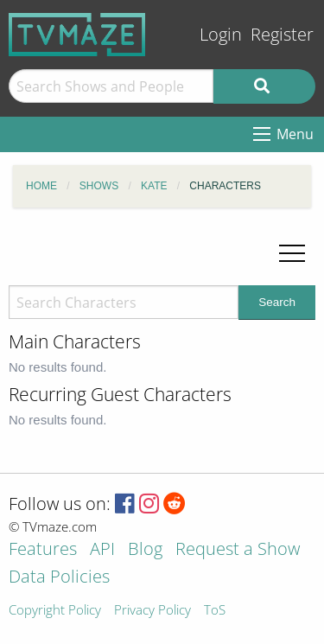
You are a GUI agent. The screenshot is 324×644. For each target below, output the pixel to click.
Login (221, 34)
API (102, 550)
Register (282, 34)
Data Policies (59, 578)
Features (43, 550)
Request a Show (238, 550)
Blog (145, 550)
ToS (215, 611)
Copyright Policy (55, 611)
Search (277, 302)
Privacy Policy (152, 611)
